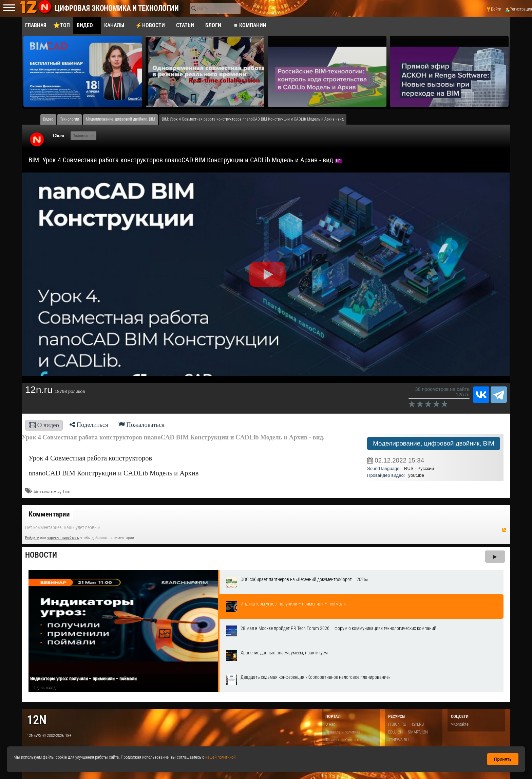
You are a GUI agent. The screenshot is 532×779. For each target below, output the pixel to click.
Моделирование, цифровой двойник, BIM (434, 443)
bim (67, 492)
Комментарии (49, 514)
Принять (503, 759)
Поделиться (89, 425)
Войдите (32, 538)
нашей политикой (220, 757)
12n (37, 720)
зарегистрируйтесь (63, 538)
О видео (44, 425)
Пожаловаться (141, 425)
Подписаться (83, 136)
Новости (41, 555)
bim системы (47, 492)
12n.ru (58, 136)
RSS (504, 530)
